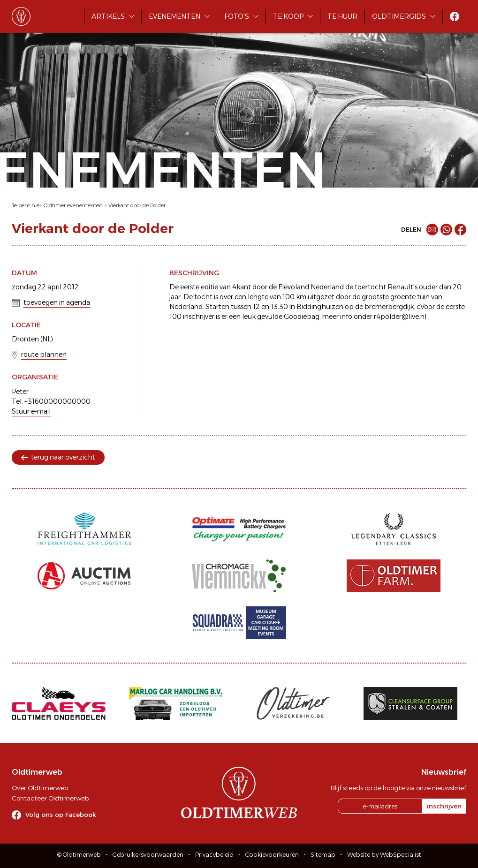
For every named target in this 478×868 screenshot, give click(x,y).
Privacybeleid (214, 855)
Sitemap (323, 855)
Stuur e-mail (31, 411)
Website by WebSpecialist (384, 855)
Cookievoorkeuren (272, 855)
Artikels (108, 16)
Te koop (288, 16)
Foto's (237, 16)
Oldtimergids (399, 16)
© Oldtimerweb (79, 855)
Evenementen (175, 16)
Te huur (342, 16)
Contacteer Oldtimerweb (50, 798)
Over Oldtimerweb (40, 788)
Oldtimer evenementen (73, 205)
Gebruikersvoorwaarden (148, 855)
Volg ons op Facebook (61, 815)
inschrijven (444, 806)
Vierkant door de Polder (137, 205)
